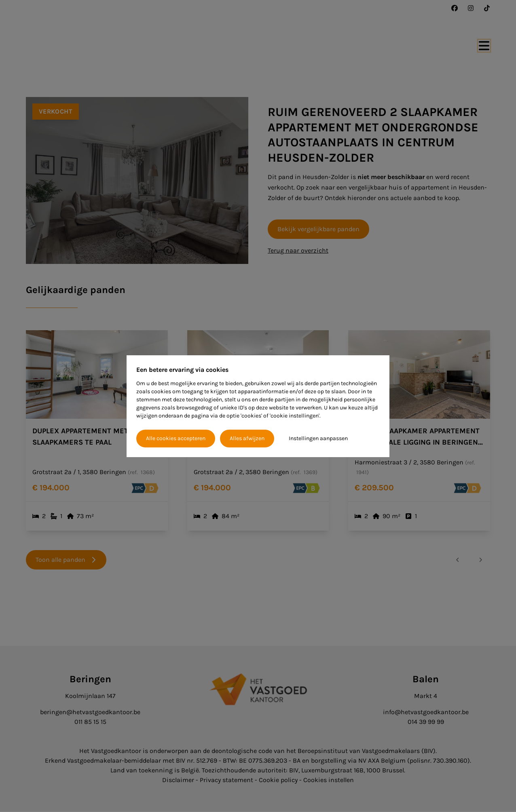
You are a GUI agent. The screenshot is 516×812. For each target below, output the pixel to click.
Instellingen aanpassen (318, 438)
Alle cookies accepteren (176, 438)
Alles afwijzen (247, 438)
